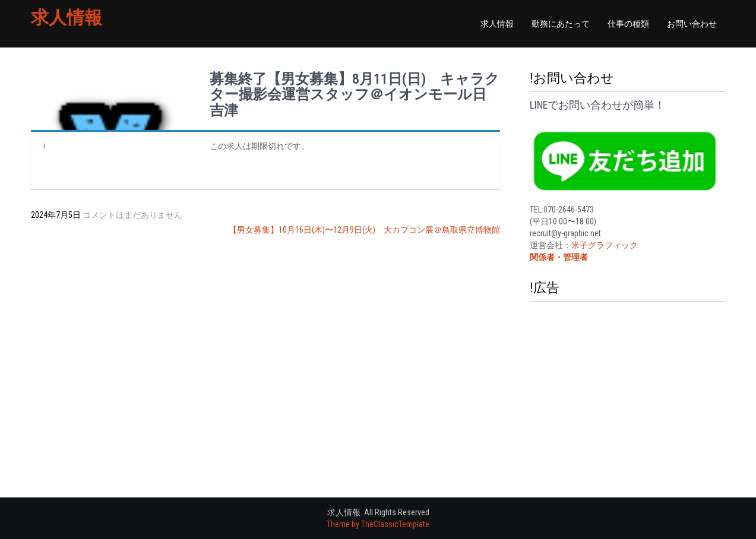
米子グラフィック (605, 245)
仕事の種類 (628, 24)
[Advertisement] (628, 382)
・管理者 (571, 257)
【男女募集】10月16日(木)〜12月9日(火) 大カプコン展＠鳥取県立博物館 (364, 230)
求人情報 (67, 18)
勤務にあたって (561, 24)
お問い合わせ (692, 24)
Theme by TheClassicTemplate (378, 524)
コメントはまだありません (132, 215)
